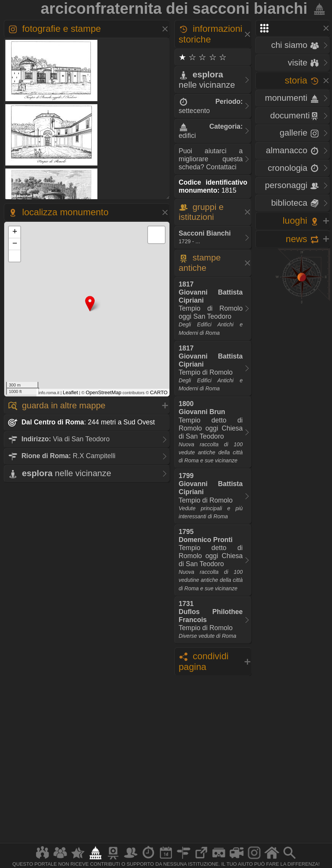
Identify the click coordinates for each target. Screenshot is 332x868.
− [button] (15, 244)
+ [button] (15, 232)
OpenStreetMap (103, 392)
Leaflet (71, 392)
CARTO (159, 392)
